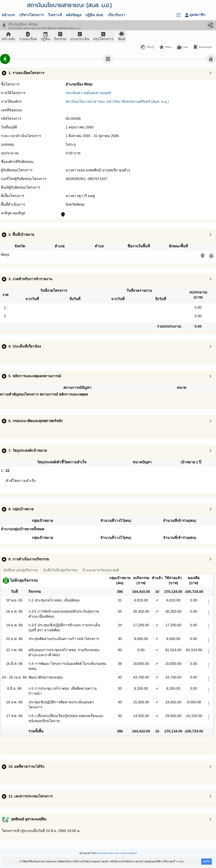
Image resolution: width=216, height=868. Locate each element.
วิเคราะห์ (55, 15)
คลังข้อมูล (74, 15)
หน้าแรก (8, 15)
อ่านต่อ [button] (180, 861)
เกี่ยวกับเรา (116, 15)
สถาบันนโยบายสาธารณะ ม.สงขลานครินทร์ (117, 853)
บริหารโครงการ (31, 15)
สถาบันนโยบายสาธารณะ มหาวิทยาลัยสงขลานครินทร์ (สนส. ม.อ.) (117, 102)
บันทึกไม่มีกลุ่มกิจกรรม (60, 570)
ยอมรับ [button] (207, 861)
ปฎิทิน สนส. (94, 15)
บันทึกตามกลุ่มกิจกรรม (21, 570)
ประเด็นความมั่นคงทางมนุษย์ (88, 93)
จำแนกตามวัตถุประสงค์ (101, 570)
